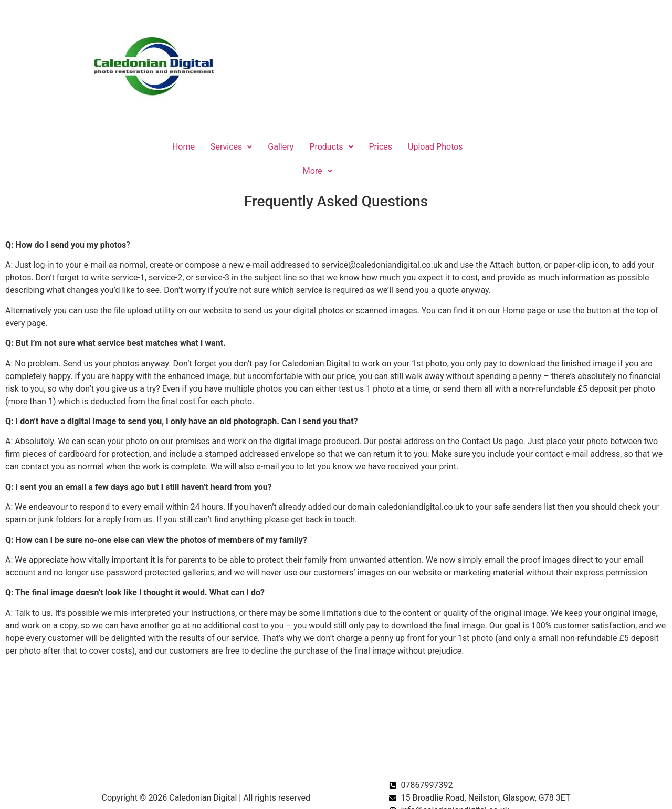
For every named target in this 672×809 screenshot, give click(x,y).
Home (183, 147)
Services (231, 147)
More (318, 171)
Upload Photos (435, 147)
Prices (381, 147)
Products (331, 147)
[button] (231, 147)
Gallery (281, 147)
